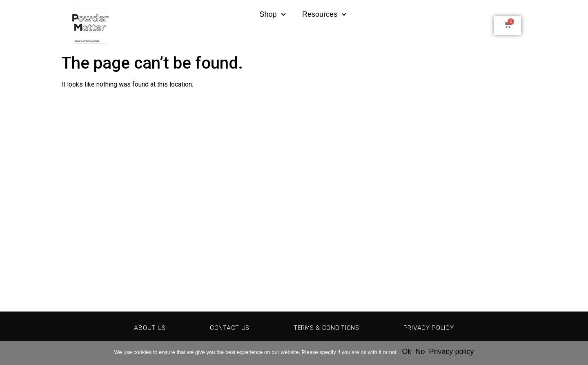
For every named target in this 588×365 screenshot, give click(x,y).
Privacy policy (451, 352)
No (420, 352)
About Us (143, 328)
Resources (324, 14)
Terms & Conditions (327, 328)
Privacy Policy (434, 328)
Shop (273, 14)
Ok (406, 352)
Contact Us (225, 328)
